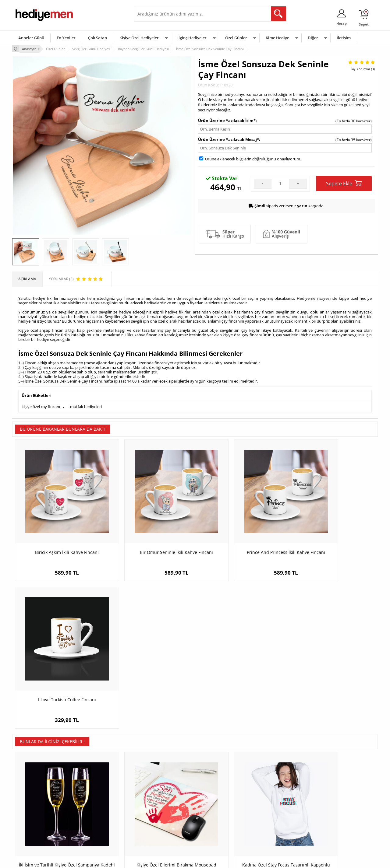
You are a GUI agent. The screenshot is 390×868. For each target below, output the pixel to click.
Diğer (313, 38)
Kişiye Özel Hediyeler (139, 38)
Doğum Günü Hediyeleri (218, 798)
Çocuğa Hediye (272, 807)
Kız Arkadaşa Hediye (94, 807)
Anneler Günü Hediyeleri (219, 816)
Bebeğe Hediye (272, 816)
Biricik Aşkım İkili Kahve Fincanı (58, 533)
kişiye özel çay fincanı (41, 406)
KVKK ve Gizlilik (28, 825)
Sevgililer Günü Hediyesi (219, 789)
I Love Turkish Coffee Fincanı (332, 533)
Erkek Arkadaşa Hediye (96, 798)
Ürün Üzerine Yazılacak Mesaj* (229, 139)
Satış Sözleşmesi (29, 807)
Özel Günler (236, 38)
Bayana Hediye (272, 798)
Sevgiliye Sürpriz (90, 825)
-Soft (163, 860)
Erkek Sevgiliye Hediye (156, 816)
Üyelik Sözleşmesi (30, 798)
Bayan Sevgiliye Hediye (157, 825)
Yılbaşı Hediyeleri (213, 807)
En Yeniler (66, 38)
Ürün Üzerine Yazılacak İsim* (227, 120)
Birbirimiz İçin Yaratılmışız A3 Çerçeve (332, 676)
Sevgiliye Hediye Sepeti (157, 798)
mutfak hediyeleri (86, 406)
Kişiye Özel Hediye (92, 789)
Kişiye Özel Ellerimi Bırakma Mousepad (149, 679)
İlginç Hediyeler (192, 38)
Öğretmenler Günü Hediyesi (222, 825)
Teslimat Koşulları (30, 789)
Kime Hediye (277, 38)
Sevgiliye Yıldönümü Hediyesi (162, 834)
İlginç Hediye (270, 834)
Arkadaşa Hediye (273, 825)
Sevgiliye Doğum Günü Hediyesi (164, 807)
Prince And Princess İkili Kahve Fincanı (241, 533)
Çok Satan (97, 38)
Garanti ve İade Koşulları (36, 816)
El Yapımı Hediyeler (93, 816)
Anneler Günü (31, 38)
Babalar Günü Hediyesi (218, 834)
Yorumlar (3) (366, 68)
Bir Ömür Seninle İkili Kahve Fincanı (149, 533)
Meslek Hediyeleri (91, 834)
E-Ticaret (176, 860)
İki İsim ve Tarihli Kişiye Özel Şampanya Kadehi (58, 679)
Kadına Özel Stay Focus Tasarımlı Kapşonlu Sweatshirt (241, 679)
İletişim (344, 38)
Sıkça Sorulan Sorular (33, 834)
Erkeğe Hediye (271, 789)
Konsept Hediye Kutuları (157, 789)
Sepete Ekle (344, 183)
